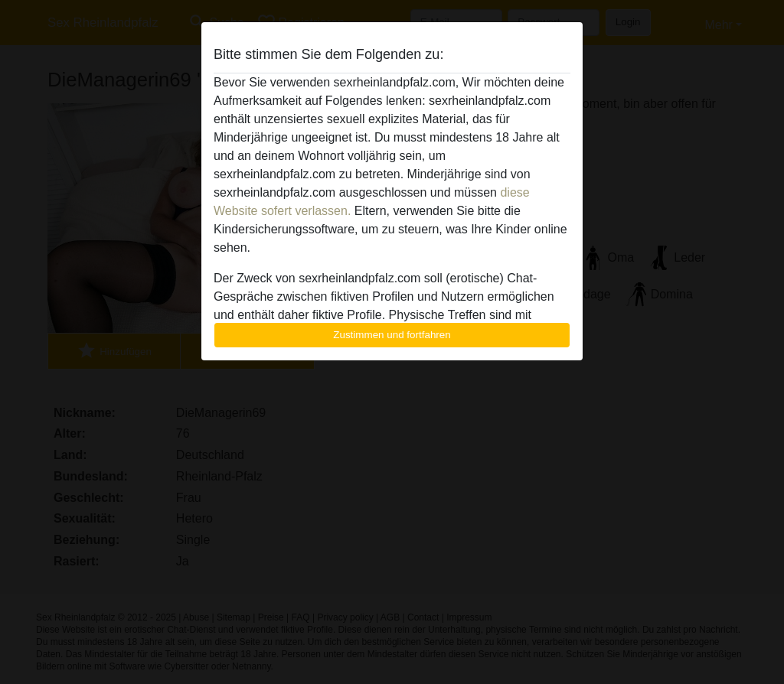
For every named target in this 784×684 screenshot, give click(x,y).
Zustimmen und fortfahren (392, 335)
